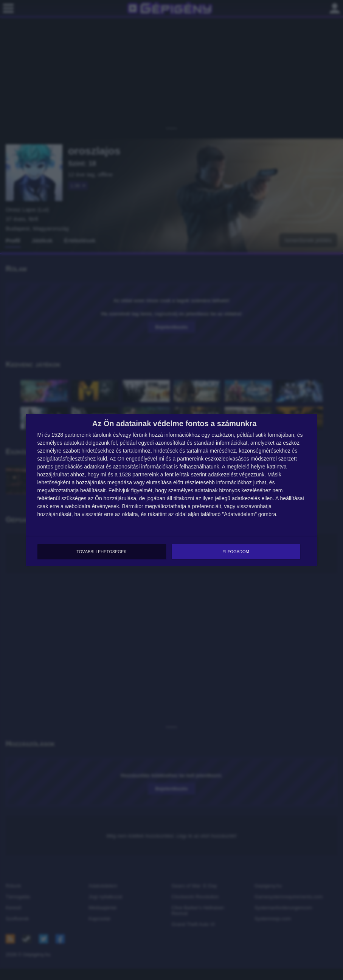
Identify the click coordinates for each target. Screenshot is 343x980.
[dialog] (172, 490)
